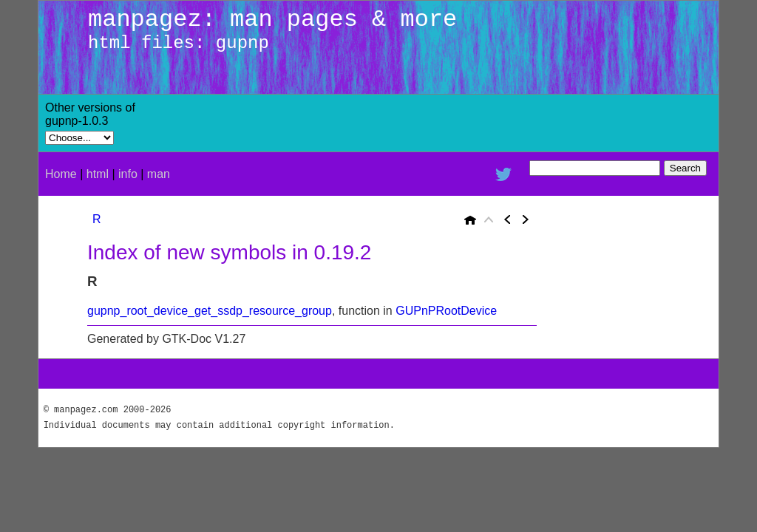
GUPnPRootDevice (446, 311)
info (128, 174)
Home (61, 174)
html (98, 174)
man (159, 174)
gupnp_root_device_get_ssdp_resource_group (210, 311)
